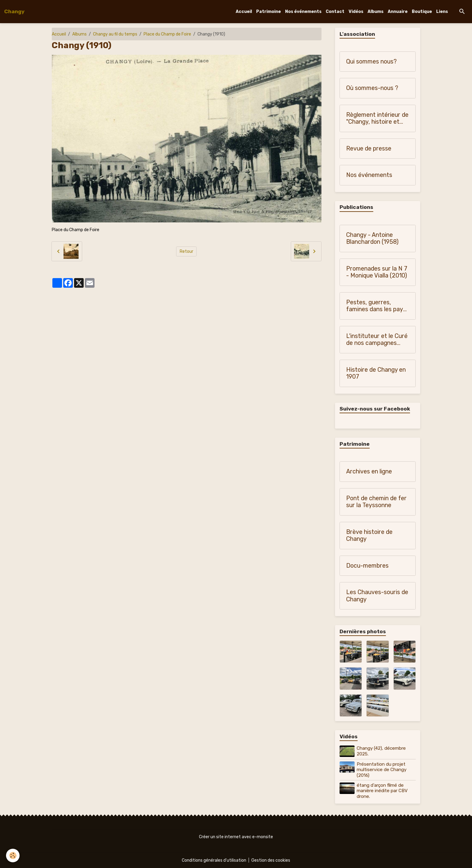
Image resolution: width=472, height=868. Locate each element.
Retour (186, 251)
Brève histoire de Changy (369, 536)
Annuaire (398, 12)
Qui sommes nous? (371, 62)
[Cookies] (13, 856)
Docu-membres (367, 566)
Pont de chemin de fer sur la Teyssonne (376, 502)
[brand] (14, 11)
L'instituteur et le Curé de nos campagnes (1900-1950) (377, 340)
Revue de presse (369, 149)
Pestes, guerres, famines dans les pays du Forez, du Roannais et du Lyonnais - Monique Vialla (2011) (376, 306)
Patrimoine (269, 12)
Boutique (422, 12)
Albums (376, 12)
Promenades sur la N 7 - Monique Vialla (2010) (377, 272)
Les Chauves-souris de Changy (377, 596)
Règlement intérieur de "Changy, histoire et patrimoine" (377, 118)
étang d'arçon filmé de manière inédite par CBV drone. (382, 791)
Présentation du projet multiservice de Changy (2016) (382, 770)
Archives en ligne (369, 471)
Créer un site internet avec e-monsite (236, 837)
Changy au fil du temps (115, 34)
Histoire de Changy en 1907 (376, 373)
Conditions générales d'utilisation (214, 860)
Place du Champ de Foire (167, 34)
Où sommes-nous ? (372, 88)
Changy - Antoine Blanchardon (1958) (372, 239)
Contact (335, 12)
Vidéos (356, 12)
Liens (442, 12)
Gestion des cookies (271, 860)
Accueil (244, 12)
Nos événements (303, 12)
